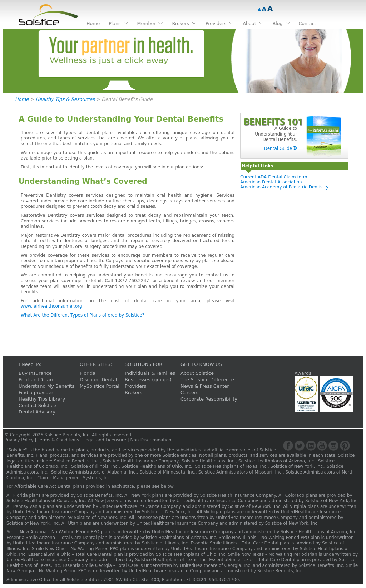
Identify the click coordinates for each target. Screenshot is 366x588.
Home (22, 99)
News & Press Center (205, 386)
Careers (189, 393)
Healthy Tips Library (42, 399)
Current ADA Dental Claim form (274, 177)
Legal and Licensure (105, 440)
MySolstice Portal (100, 386)
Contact (308, 23)
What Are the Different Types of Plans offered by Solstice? (83, 315)
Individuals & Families (150, 373)
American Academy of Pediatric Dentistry (284, 187)
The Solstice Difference (207, 380)
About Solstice (197, 373)
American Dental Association (271, 182)
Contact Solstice (37, 405)
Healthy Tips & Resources (65, 99)
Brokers (133, 393)
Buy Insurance (35, 373)
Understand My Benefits (46, 386)
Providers (135, 386)
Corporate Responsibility (209, 399)
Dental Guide (278, 148)
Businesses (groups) (148, 380)
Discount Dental (98, 380)
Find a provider (36, 393)
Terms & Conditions (58, 440)
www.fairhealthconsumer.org (51, 306)
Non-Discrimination (151, 440)
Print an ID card (37, 380)
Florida (88, 373)
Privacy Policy (19, 440)
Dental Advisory (37, 412)
